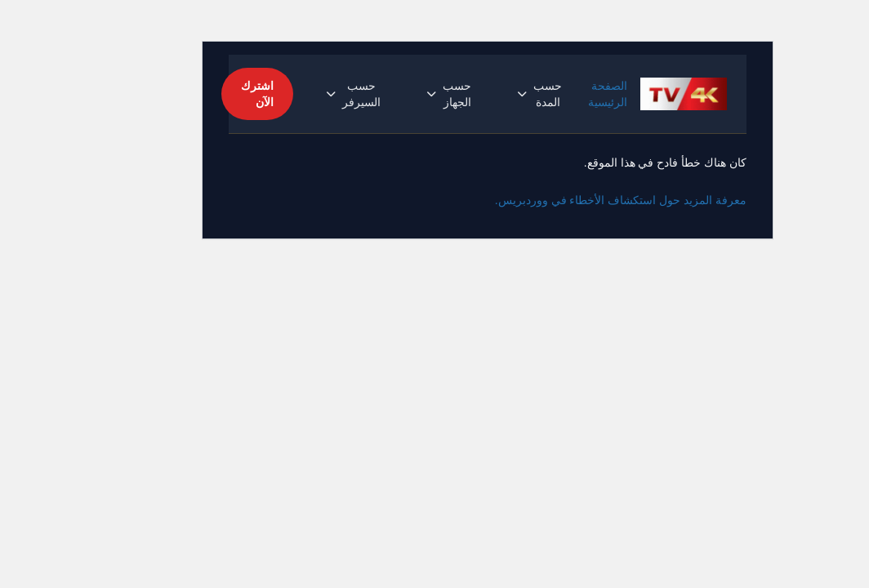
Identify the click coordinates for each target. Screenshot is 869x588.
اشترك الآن (204, 94)
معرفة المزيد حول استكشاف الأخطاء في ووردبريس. (568, 200)
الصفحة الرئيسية (555, 94)
